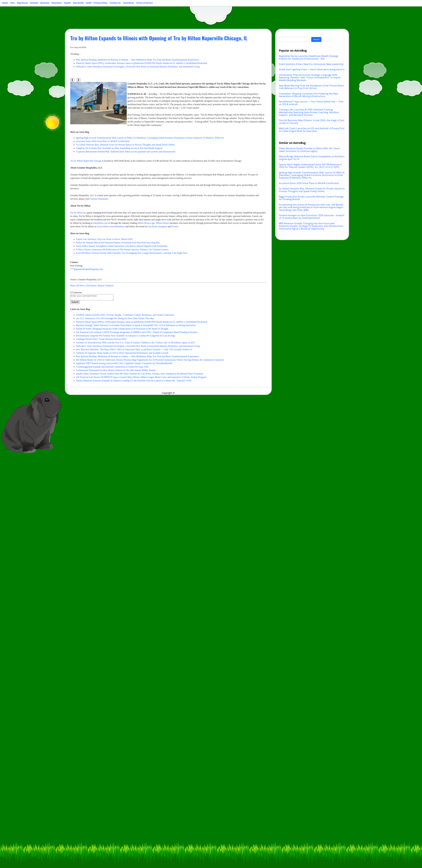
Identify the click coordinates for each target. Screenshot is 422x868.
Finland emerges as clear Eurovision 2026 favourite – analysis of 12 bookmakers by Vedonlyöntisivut (312, 217)
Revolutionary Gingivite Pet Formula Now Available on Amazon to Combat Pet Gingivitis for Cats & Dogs (126, 336)
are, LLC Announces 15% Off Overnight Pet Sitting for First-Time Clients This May (115, 318)
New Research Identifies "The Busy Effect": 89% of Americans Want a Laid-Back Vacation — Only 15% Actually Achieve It (134, 349)
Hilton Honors (163, 223)
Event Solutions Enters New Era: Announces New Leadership (311, 64)
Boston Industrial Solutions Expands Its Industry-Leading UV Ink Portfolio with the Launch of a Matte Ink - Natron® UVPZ (134, 381)
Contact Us (115, 3)
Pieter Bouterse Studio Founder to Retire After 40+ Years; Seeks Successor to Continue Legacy (310, 150)
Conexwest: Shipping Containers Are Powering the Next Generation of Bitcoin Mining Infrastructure (309, 95)
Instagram (163, 226)
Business (45, 3)
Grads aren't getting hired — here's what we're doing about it (312, 69)
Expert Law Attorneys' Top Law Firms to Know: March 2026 (104, 239)
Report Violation (106, 286)
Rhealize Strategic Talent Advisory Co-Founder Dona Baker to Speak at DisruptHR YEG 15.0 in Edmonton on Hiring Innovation (136, 325)
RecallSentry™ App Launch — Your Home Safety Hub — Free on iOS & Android (311, 103)
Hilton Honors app (146, 223)
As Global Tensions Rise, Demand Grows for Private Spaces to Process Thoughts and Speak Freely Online (125, 145)
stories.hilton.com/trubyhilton (110, 226)
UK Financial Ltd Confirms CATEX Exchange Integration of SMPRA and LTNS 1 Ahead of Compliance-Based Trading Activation (137, 332)
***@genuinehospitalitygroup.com (87, 269)
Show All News (77, 286)
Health (67, 3)
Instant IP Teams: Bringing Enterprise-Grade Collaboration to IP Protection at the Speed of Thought (122, 329)
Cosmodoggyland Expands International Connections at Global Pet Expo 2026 (112, 367)
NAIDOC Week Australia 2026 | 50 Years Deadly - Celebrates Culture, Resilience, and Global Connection (125, 315)
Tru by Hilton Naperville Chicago (86, 161)
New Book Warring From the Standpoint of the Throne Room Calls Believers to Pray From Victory (311, 87)
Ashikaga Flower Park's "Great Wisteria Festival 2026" (101, 339)
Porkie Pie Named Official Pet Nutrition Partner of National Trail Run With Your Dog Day (118, 243)
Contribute (128, 3)
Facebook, (153, 226)
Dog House (22, 3)
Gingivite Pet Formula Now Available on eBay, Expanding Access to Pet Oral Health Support (119, 148)
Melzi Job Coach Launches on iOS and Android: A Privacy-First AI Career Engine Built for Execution (312, 130)
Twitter (175, 226)
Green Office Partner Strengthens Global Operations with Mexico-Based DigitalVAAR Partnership (122, 246)
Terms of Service (144, 3)
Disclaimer (91, 286)
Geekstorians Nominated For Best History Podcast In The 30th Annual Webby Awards (116, 370)
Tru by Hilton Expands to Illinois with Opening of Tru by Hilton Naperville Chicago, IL (159, 38)
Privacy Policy (101, 3)
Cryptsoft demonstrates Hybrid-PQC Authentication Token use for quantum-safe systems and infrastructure (126, 152)
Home (5, 3)
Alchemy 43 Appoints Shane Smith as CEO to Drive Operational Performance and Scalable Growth (122, 353)
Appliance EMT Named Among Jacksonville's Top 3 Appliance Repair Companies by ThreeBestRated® (124, 363)
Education (57, 3)
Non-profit (78, 3)
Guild (89, 3)
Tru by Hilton (77, 213)
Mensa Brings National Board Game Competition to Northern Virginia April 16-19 (312, 158)
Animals (34, 3)
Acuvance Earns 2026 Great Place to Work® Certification (103, 141)
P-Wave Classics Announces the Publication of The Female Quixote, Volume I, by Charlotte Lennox (122, 250)
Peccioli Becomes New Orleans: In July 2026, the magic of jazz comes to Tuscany (312, 122)
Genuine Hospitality (99, 199)
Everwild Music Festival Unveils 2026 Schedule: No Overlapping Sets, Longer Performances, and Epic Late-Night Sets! (132, 253)
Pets (12, 3)
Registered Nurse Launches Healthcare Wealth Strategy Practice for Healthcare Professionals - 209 (309, 57)
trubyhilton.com (100, 223)
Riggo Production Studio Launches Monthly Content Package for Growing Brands (311, 198)
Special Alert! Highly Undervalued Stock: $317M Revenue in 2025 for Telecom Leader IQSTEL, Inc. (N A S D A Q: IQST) (310, 166)
